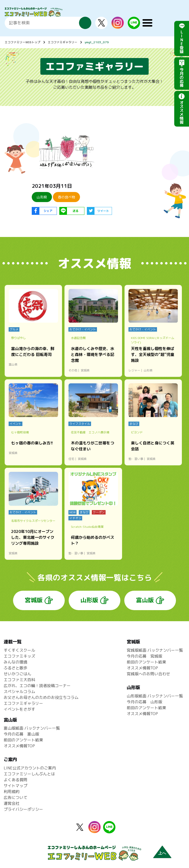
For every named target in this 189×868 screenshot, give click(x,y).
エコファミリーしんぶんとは (29, 774)
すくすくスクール (19, 650)
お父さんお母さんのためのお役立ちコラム (41, 697)
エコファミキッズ (19, 656)
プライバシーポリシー (23, 809)
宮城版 (34, 600)
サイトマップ (16, 786)
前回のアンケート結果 (146, 662)
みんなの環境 (16, 662)
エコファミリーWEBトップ (23, 42)
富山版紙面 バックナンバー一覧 (32, 728)
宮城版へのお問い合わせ (148, 674)
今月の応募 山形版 (144, 702)
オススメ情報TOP (142, 668)
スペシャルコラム (19, 691)
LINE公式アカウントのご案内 (30, 768)
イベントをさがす (19, 709)
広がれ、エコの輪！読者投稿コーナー (37, 686)
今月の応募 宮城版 (144, 656)
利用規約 (12, 792)
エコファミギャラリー (63, 42)
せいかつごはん (17, 674)
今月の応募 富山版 (21, 734)
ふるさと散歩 (16, 668)
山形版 (89, 600)
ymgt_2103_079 (97, 42)
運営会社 (12, 803)
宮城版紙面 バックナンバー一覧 (155, 650)
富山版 (145, 600)
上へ (162, 853)
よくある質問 (16, 780)
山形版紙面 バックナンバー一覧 (155, 696)
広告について (16, 797)
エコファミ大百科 (19, 680)
